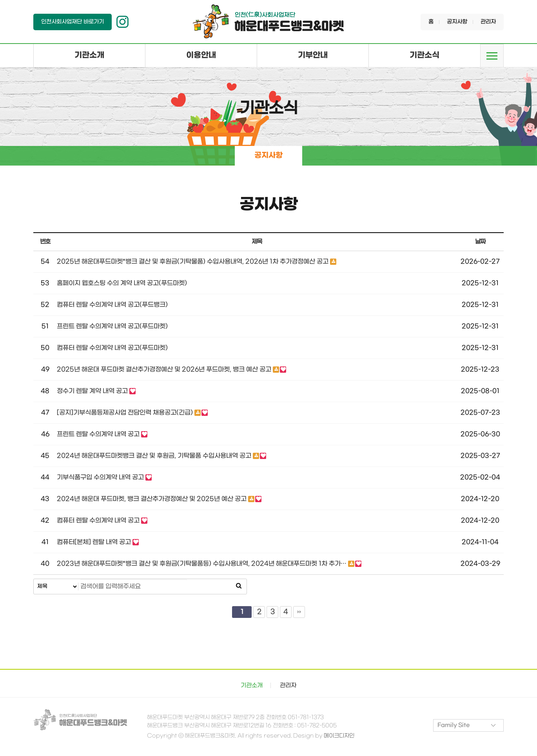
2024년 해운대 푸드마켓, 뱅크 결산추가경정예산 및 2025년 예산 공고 (152, 499)
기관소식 (425, 55)
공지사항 (457, 22)
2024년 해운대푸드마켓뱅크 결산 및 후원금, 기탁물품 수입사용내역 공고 (155, 456)
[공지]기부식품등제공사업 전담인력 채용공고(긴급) (126, 413)
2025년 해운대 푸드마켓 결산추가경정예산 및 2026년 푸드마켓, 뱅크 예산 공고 (165, 370)
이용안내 (201, 55)
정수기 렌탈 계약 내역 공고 (93, 391)
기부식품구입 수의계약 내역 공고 (101, 478)
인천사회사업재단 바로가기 (73, 22)
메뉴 (492, 56)
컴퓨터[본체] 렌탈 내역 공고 (95, 542)
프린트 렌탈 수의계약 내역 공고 (99, 434)
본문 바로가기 (0, 0)
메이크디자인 (339, 736)
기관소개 (89, 55)
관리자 (488, 22)
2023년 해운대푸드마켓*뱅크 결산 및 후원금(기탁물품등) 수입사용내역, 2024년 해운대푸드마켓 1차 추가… (202, 564)
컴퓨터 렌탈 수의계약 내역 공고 (99, 521)
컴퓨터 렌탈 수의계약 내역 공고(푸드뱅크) (112, 305)
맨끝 (299, 612)
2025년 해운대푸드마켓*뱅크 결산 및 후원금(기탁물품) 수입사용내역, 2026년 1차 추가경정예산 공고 (193, 262)
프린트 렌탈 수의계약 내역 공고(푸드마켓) (112, 327)
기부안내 (313, 55)
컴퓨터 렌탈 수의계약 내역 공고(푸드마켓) (112, 348)
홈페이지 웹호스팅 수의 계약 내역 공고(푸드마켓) (122, 283)
